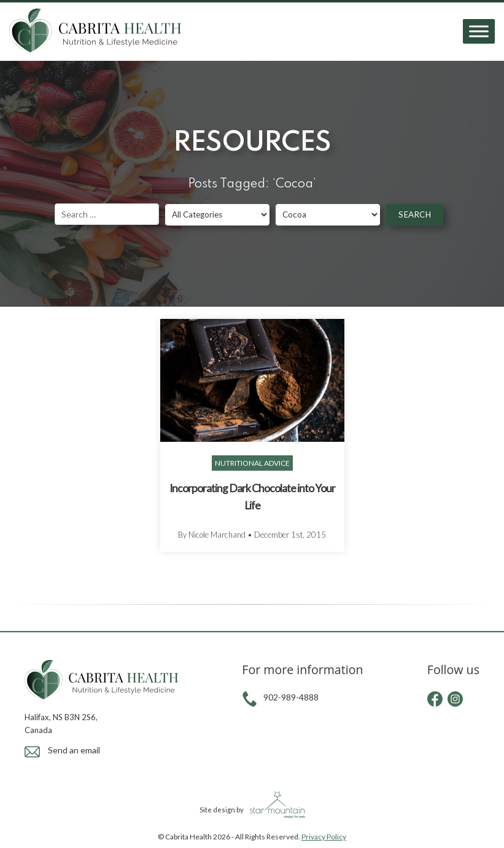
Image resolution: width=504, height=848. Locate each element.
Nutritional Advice (252, 463)
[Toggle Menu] (479, 32)
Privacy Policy (324, 837)
